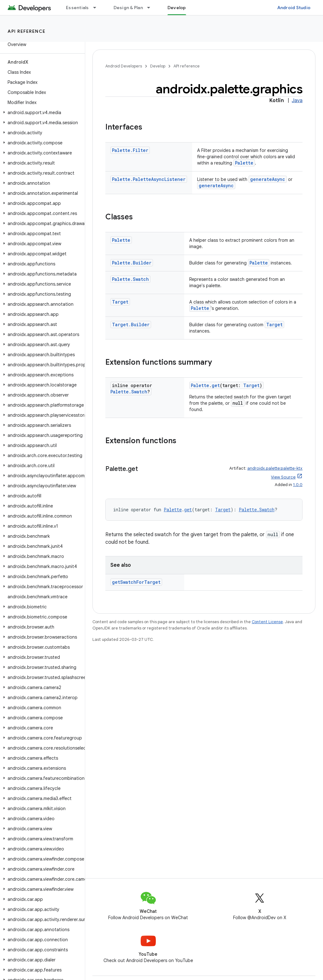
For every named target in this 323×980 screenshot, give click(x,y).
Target (120, 302)
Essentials (77, 8)
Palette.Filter (130, 150)
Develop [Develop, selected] (177, 8)
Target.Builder (131, 325)
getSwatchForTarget (136, 582)
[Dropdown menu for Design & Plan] (151, 8)
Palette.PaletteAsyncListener (149, 179)
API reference (27, 31)
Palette (244, 163)
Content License (267, 622)
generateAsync (268, 179)
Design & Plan (128, 8)
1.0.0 (298, 485)
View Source (283, 477)
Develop (158, 66)
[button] (41, 113)
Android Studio (294, 8)
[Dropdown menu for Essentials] (97, 8)
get (216, 385)
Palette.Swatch (130, 279)
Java (297, 101)
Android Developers (124, 66)
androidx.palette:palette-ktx (275, 468)
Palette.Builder (132, 263)
